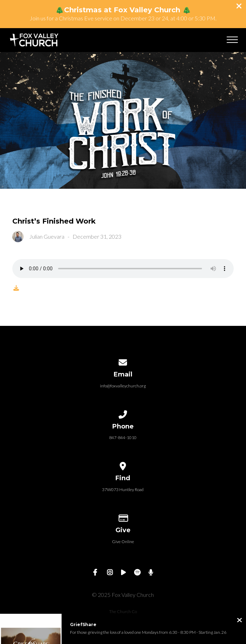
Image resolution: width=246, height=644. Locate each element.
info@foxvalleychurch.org (123, 386)
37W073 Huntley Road (123, 490)
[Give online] (123, 517)
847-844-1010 (123, 437)
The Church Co (123, 611)
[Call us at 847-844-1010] (123, 413)
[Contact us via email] (123, 361)
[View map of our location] (123, 465)
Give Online (123, 542)
